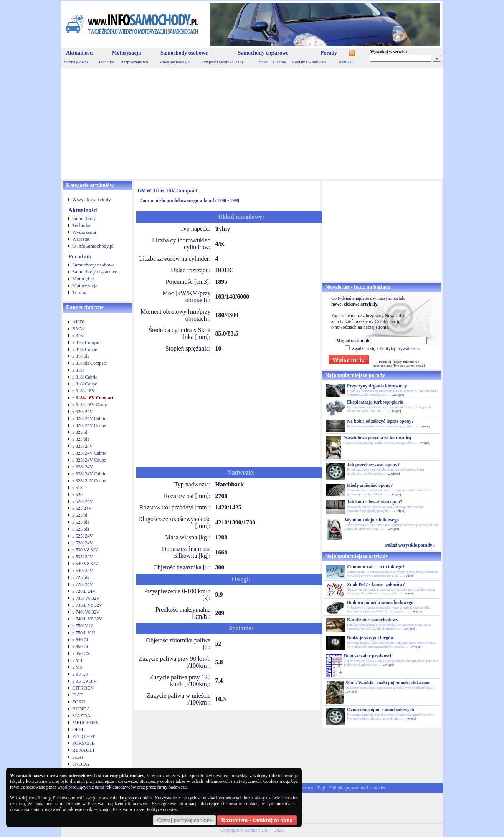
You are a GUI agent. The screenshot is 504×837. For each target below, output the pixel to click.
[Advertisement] (252, 124)
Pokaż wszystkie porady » (410, 545)
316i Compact (89, 342)
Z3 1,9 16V (86, 681)
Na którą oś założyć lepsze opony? (380, 421)
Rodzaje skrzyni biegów (370, 638)
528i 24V (84, 543)
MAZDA (81, 715)
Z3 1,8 (82, 674)
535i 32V (84, 557)
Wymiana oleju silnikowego (372, 520)
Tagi (321, 788)
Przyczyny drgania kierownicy (377, 386)
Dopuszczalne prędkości (368, 656)
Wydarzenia (84, 232)
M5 (79, 667)
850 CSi (83, 653)
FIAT (77, 695)
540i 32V (84, 571)
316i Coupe (86, 349)
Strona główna (76, 62)
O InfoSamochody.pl (93, 246)
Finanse (279, 62)
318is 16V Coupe (92, 405)
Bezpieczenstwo (134, 62)
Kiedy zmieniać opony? (370, 485)
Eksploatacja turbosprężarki (375, 402)
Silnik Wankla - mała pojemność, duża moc (388, 683)
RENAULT (83, 750)
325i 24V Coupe (91, 460)
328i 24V (84, 467)
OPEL (78, 729)
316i (80, 336)
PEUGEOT (83, 736)
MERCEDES (85, 722)
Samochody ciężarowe (263, 53)
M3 (79, 660)
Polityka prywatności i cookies (357, 788)
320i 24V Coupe (91, 425)
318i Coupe (86, 384)
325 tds (82, 439)
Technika (106, 62)
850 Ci (82, 647)
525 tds (82, 522)
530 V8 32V (87, 550)
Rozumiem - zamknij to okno (257, 820)
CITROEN (83, 688)
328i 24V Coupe (91, 481)
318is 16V (85, 391)
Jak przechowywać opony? (373, 465)
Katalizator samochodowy (373, 620)
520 (79, 495)
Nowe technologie (174, 62)
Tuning (79, 292)
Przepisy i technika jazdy (222, 62)
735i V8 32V (88, 598)
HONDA (81, 709)
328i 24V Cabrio (91, 474)
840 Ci (82, 640)
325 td (81, 432)
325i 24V (84, 446)
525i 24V (84, 536)
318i (80, 370)
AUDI (78, 322)
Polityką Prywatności (399, 349)
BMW (78, 328)
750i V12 (84, 626)
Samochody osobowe (184, 53)
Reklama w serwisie (309, 62)
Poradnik (80, 256)
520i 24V (84, 501)
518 (79, 488)
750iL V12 (86, 633)
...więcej (398, 395)
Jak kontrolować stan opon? (375, 502)
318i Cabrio (87, 377)
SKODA (81, 764)
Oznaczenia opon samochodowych (381, 710)
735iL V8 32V (89, 605)
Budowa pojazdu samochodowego (380, 602)
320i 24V (84, 412)
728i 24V (84, 584)
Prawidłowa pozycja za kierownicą (377, 438)
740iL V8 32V (89, 619)
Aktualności (80, 53)
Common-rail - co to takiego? (376, 567)
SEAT (78, 757)
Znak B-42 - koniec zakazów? (376, 584)
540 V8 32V (87, 564)
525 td (81, 515)
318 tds (82, 356)
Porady (329, 53)
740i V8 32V (88, 612)
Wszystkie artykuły (92, 199)
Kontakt (346, 62)
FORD (79, 702)
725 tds (82, 577)
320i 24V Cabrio (91, 418)
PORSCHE (83, 743)
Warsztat (81, 239)
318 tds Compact (91, 363)
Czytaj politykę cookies (185, 820)
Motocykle (83, 279)
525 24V (84, 508)
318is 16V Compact (95, 398)
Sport (264, 62)
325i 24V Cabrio (91, 453)
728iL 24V (86, 591)
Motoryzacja (126, 53)
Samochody (84, 218)
